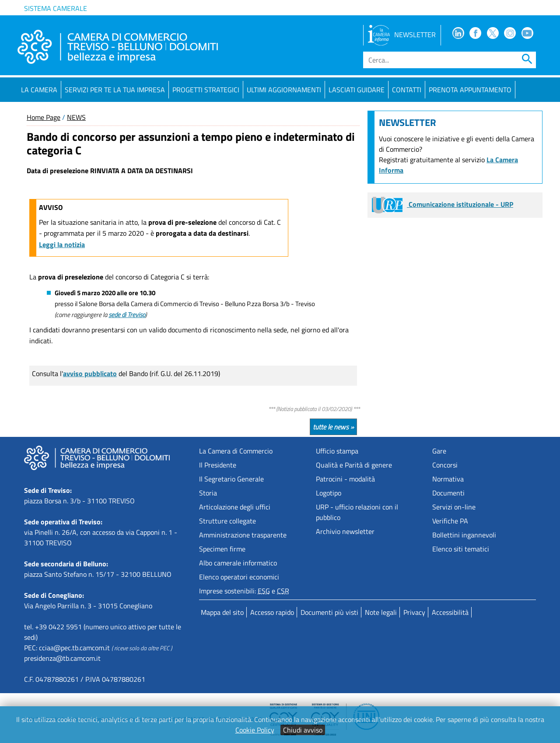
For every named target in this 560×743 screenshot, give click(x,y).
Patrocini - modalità (345, 479)
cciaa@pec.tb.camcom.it (74, 648)
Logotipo (329, 493)
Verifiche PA (450, 521)
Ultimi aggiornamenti (284, 90)
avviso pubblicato (90, 373)
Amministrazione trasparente (243, 535)
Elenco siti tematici (461, 549)
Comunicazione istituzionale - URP (443, 204)
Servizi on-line (454, 507)
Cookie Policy (255, 730)
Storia (208, 493)
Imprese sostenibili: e (244, 591)
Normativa (448, 479)
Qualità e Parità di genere (354, 465)
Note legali (381, 612)
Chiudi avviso (303, 730)
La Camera (39, 90)
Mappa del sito (222, 612)
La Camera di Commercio (236, 451)
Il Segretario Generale (231, 479)
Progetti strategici (206, 90)
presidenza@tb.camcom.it (62, 658)
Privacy (414, 612)
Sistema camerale (56, 8)
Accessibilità (450, 612)
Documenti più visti (329, 612)
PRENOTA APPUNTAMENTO (470, 90)
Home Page (44, 117)
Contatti (407, 90)
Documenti (448, 493)
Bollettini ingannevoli (464, 535)
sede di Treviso (127, 315)
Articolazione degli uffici (235, 507)
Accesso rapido (272, 612)
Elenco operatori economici (239, 577)
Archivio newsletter (345, 531)
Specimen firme (222, 549)
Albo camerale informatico (238, 563)
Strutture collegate (227, 521)
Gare (439, 451)
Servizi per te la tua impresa (115, 90)
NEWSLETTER (402, 35)
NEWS (76, 117)
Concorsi (445, 465)
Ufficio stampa (337, 451)
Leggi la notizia (62, 244)
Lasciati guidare (357, 90)
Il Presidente (218, 465)
